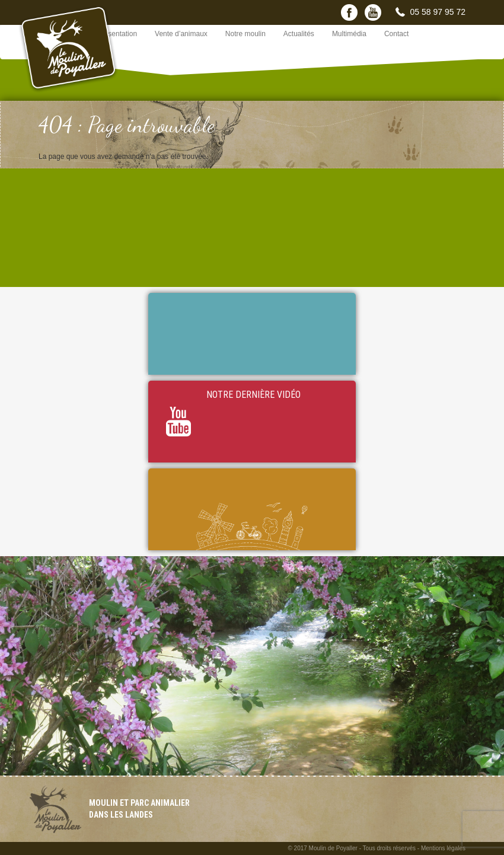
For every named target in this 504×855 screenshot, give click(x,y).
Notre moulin (245, 34)
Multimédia (349, 34)
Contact (396, 34)
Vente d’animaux (181, 34)
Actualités (299, 34)
